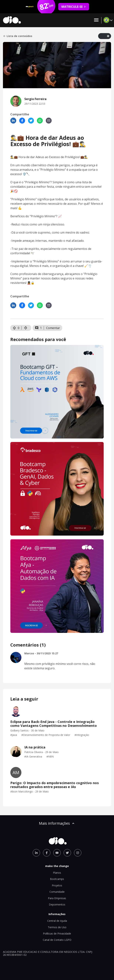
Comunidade (57, 892)
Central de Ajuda (57, 921)
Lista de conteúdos (18, 36)
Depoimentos (57, 904)
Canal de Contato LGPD (57, 940)
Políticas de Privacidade (57, 933)
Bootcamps (57, 879)
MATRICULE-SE (74, 7)
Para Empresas (57, 898)
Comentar (53, 328)
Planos (57, 873)
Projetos (57, 885)
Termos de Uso (57, 927)
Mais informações (57, 823)
